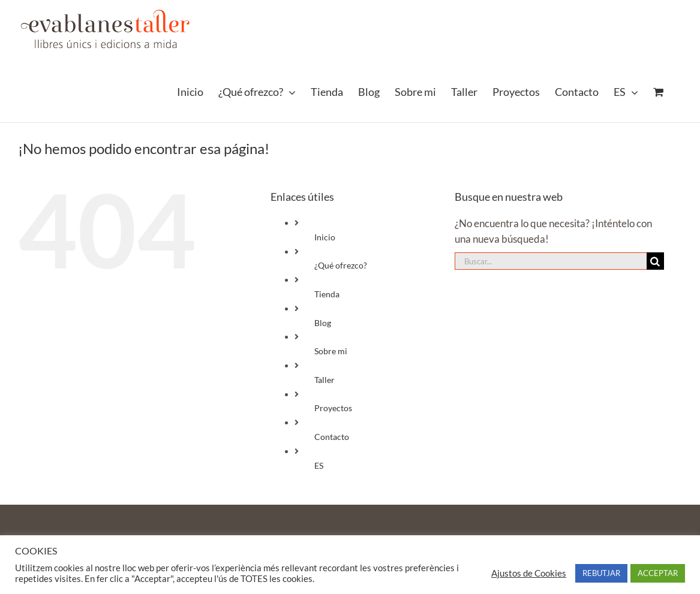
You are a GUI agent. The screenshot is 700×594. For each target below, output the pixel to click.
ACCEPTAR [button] (658, 573)
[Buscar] (655, 261)
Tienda (327, 294)
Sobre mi (331, 351)
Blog (323, 323)
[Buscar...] (551, 261)
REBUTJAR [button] (601, 573)
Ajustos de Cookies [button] (529, 573)
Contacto (332, 437)
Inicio (325, 237)
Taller (325, 380)
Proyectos (333, 408)
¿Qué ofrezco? (341, 265)
